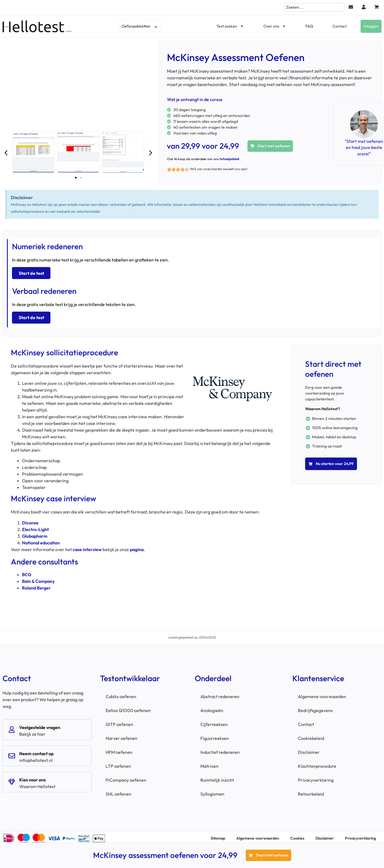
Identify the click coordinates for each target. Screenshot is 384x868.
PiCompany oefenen (126, 777)
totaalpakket (229, 159)
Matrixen (209, 764)
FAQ (309, 26)
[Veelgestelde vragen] (12, 727)
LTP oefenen (118, 764)
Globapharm (35, 533)
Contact (340, 26)
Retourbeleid (311, 791)
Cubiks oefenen (121, 694)
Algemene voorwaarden (322, 694)
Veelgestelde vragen (40, 725)
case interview (87, 547)
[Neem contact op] (12, 753)
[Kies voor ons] (12, 779)
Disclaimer (309, 750)
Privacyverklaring (316, 777)
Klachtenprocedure (317, 764)
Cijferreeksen (214, 722)
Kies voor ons (32, 777)
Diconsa (30, 520)
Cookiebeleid (311, 736)
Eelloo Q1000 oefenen (128, 708)
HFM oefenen (119, 750)
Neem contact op (36, 751)
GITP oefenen (119, 722)
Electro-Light (35, 527)
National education (41, 540)
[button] (6, 153)
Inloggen (371, 26)
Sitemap (218, 836)
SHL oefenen (118, 791)
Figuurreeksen (215, 736)
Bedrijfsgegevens (315, 708)
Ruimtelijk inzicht (217, 777)
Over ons (275, 26)
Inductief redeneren (220, 750)
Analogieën (212, 708)
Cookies (297, 836)
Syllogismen (212, 791)
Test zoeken (230, 26)
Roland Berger (36, 585)
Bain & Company (38, 579)
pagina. (137, 547)
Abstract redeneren (220, 694)
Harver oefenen (121, 736)
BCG (27, 572)
